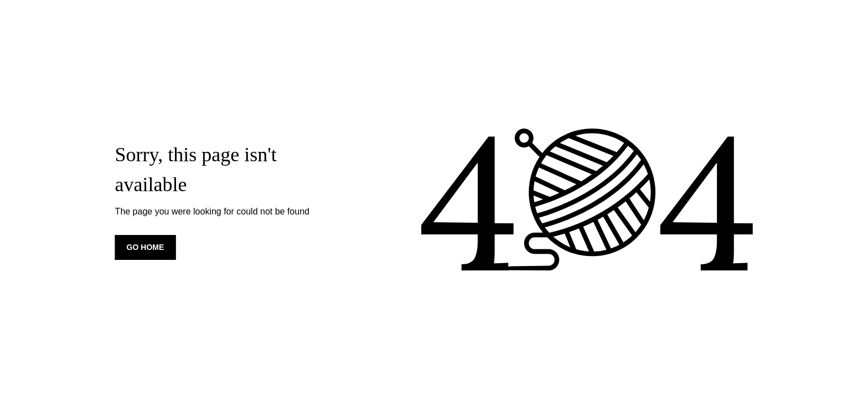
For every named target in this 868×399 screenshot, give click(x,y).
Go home (146, 247)
